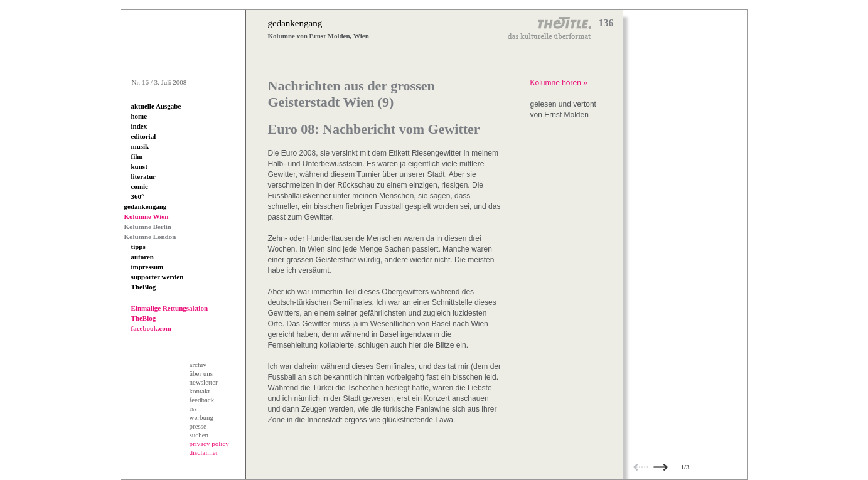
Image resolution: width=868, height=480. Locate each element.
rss (193, 408)
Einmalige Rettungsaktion (170, 308)
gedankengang (146, 206)
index (139, 126)
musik (140, 146)
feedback (202, 400)
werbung (202, 417)
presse (198, 426)
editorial (144, 136)
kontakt (200, 391)
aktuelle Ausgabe (156, 106)
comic (140, 186)
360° (138, 196)
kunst (139, 166)
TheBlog (144, 287)
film (137, 156)
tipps (138, 247)
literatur (144, 176)
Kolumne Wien (147, 216)
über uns (201, 373)
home (139, 116)
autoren (142, 257)
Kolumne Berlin (148, 227)
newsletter (204, 382)
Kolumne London (150, 237)
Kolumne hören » (559, 83)
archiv (198, 365)
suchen (199, 435)
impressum (147, 267)
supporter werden (158, 277)
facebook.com (151, 328)
